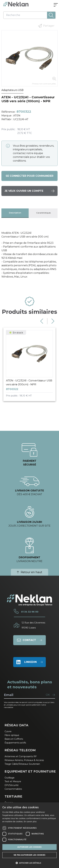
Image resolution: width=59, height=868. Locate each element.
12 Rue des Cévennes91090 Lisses (33, 625)
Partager (46, 26)
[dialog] (29, 835)
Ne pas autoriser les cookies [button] (30, 855)
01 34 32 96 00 (30, 612)
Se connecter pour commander (29, 176)
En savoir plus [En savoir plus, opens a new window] (30, 822)
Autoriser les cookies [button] (30, 847)
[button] (29, 863)
